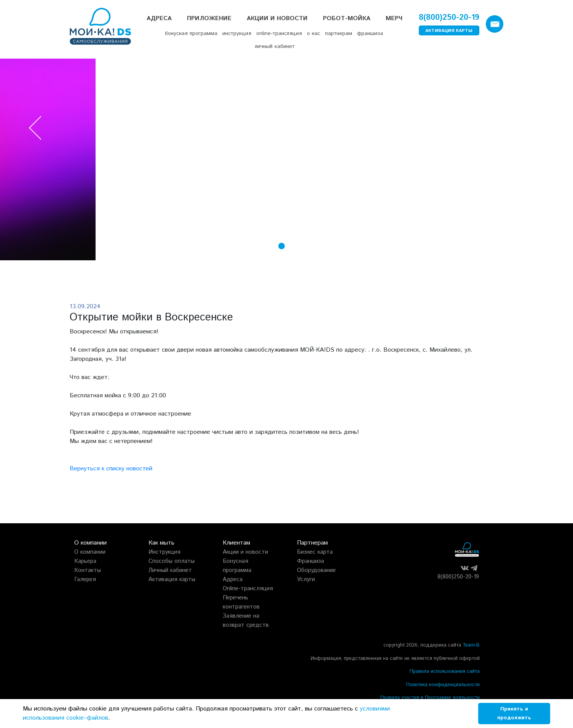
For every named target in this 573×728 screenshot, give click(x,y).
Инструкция (164, 552)
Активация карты (172, 579)
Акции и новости (245, 552)
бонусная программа (191, 33)
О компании (90, 552)
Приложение (209, 18)
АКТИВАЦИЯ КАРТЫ (449, 31)
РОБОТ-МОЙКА (347, 18)
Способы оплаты (172, 561)
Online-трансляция (248, 589)
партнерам (339, 33)
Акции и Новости (277, 18)
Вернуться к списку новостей (111, 469)
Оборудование (316, 570)
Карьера (85, 561)
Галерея (85, 579)
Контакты (88, 570)
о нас (314, 33)
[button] (271, 248)
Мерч (394, 18)
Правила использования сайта (445, 671)
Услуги (306, 579)
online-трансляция (279, 33)
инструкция (237, 33)
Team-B (471, 645)
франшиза (370, 33)
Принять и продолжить (514, 713)
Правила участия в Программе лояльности (430, 698)
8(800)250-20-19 (449, 18)
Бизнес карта (315, 552)
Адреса (159, 18)
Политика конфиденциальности (443, 685)
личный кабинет (275, 46)
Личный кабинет (170, 570)
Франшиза (310, 561)
